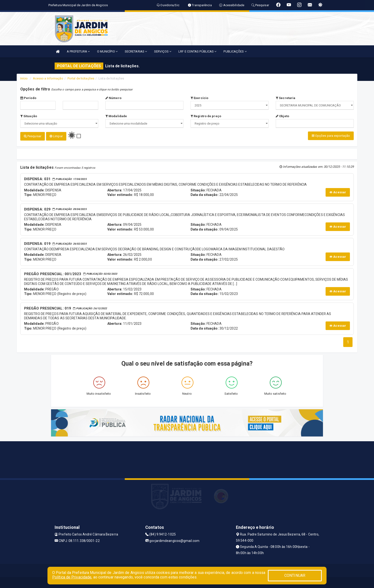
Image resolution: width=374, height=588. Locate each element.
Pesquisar (33, 136)
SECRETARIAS (136, 51)
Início (24, 78)
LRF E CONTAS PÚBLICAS (197, 51)
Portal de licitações (81, 78)
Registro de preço (206, 116)
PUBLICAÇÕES (235, 51)
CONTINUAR (295, 575)
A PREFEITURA (78, 51)
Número (113, 98)
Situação (29, 116)
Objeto (282, 116)
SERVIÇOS (163, 51)
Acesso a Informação (48, 78)
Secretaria (286, 98)
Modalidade (116, 116)
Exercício (199, 98)
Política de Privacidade (72, 577)
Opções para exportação (331, 136)
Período (28, 98)
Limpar (56, 136)
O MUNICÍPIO (107, 51)
